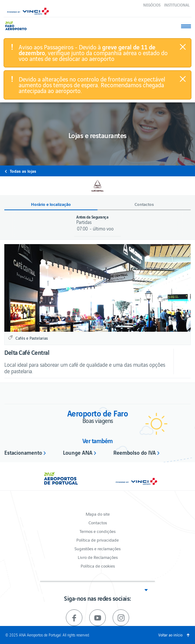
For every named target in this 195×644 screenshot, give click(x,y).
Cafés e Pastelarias (32, 338)
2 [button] (102, 326)
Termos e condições (97, 531)
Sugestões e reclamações (97, 548)
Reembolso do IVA (135, 452)
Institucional (177, 5)
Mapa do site (98, 514)
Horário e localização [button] (51, 204)
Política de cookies (98, 566)
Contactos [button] (144, 204)
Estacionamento (23, 452)
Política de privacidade (97, 540)
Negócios (152, 5)
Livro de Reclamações (98, 557)
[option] (97, 288)
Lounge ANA (78, 452)
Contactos (98, 522)
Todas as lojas (23, 171)
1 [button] (93, 326)
